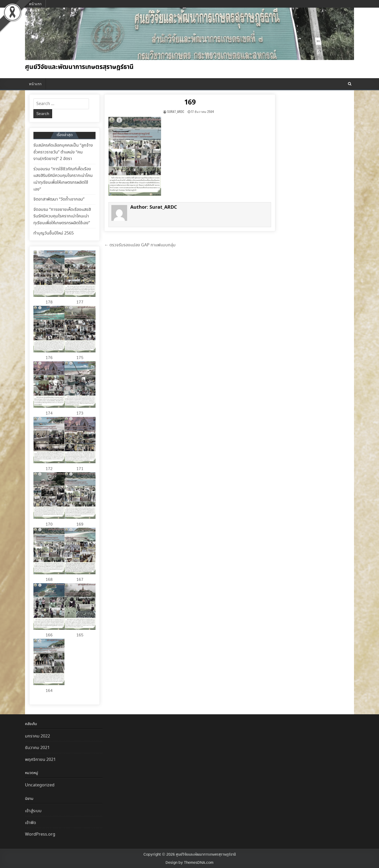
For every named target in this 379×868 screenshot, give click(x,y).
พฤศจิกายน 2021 (40, 760)
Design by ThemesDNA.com (189, 863)
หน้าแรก (35, 4)
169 (190, 103)
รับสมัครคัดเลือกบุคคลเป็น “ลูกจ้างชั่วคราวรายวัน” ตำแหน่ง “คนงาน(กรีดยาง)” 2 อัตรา (63, 152)
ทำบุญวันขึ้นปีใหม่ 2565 (54, 233)
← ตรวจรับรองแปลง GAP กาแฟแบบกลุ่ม (140, 245)
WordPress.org (40, 834)
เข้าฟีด (31, 823)
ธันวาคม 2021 (37, 748)
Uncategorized (40, 785)
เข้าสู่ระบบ (33, 811)
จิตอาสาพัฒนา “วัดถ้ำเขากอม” (59, 199)
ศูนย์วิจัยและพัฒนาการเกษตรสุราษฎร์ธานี (79, 67)
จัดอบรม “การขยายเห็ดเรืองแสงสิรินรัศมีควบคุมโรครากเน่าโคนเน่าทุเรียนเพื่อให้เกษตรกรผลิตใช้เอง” (62, 216)
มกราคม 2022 (38, 736)
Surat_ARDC (176, 111)
